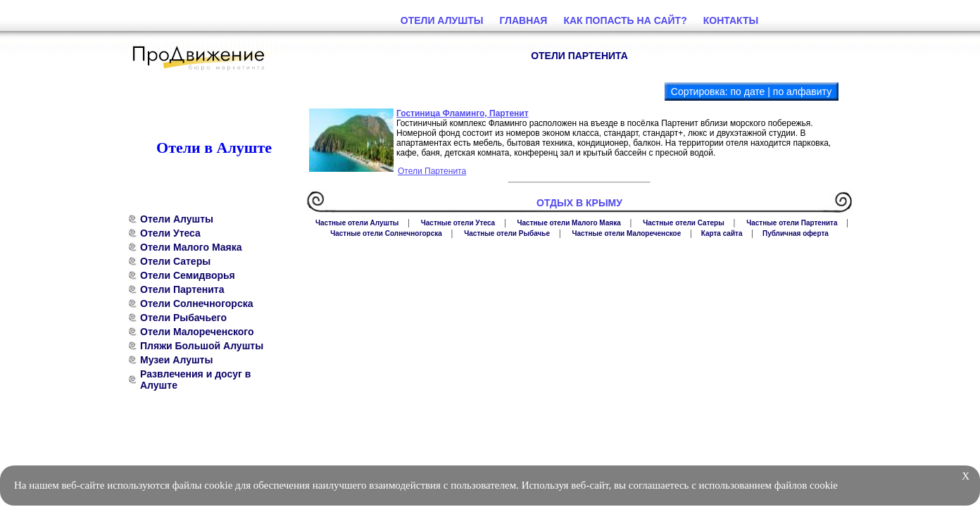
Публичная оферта (796, 233)
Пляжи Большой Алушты (202, 346)
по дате (747, 92)
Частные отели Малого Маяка (569, 223)
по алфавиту (802, 92)
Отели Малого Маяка (191, 247)
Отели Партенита (182, 289)
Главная (524, 20)
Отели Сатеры (175, 261)
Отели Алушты (177, 219)
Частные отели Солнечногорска (386, 233)
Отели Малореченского (197, 332)
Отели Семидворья (188, 275)
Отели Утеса (170, 233)
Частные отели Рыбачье (507, 233)
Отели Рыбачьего (183, 318)
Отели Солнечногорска (197, 303)
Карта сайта (722, 233)
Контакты (731, 20)
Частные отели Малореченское (626, 233)
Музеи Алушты (176, 360)
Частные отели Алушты (357, 223)
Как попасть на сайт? (625, 20)
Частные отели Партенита (792, 223)
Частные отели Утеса (458, 223)
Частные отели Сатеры (684, 223)
